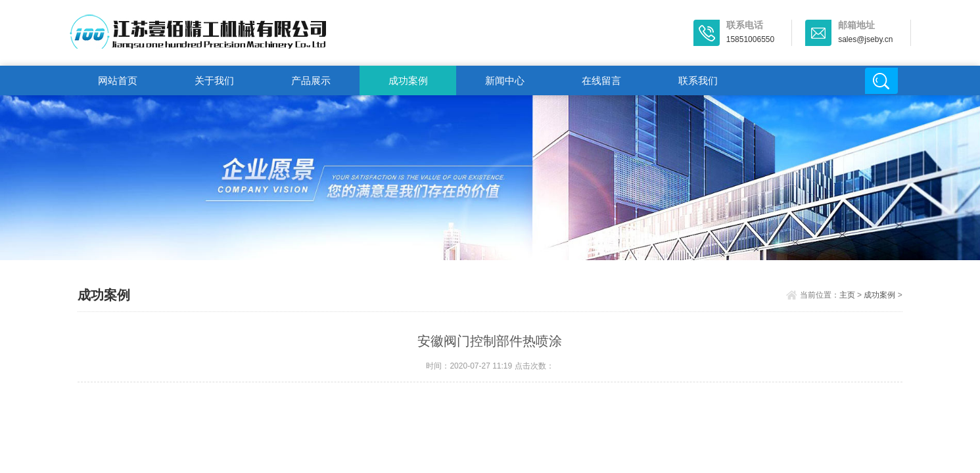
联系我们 (698, 80)
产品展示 (311, 80)
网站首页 (118, 80)
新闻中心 (505, 80)
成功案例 (408, 80)
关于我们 (214, 80)
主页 (847, 295)
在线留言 (601, 80)
